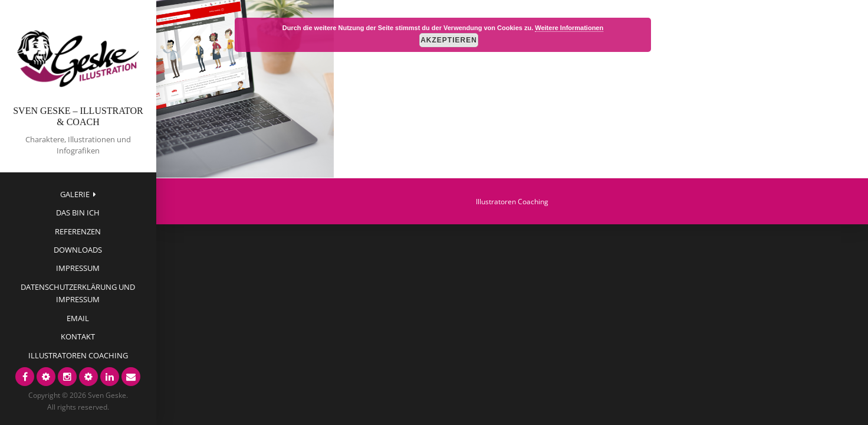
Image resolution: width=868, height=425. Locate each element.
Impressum (78, 268)
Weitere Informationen (569, 28)
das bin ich (78, 212)
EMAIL (78, 318)
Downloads (78, 250)
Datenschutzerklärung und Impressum (78, 293)
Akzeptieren (449, 40)
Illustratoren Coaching (78, 355)
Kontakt (78, 336)
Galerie (75, 194)
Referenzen (78, 231)
